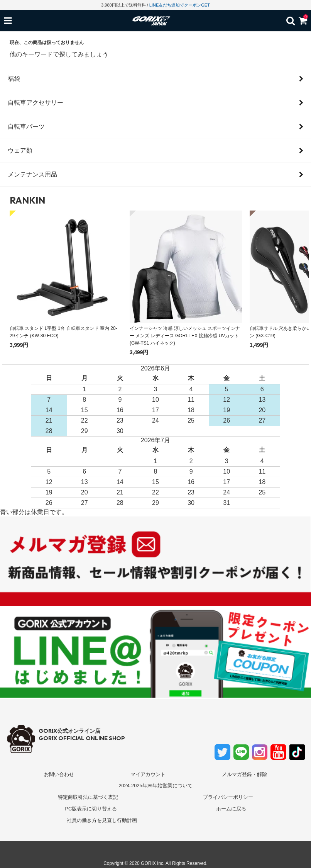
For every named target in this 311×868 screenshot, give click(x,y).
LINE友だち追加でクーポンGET (180, 5)
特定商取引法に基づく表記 (88, 797)
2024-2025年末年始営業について (155, 786)
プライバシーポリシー (228, 797)
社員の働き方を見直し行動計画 (102, 820)
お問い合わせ (59, 774)
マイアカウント (148, 774)
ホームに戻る (231, 809)
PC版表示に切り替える (91, 809)
